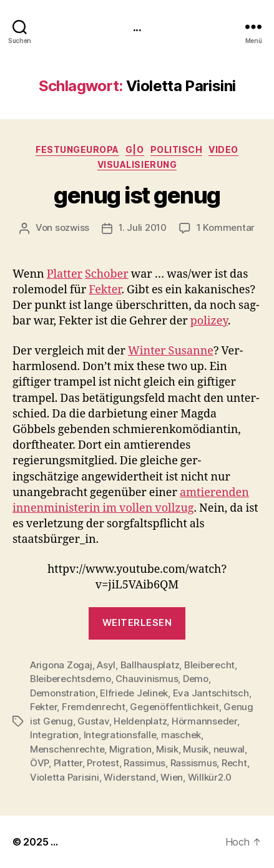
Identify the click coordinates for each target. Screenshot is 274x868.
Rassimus (144, 763)
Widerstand (130, 777)
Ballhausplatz (150, 665)
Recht (234, 763)
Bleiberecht (209, 665)
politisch (177, 149)
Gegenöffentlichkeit (174, 707)
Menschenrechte (67, 749)
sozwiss (72, 227)
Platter (68, 763)
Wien (172, 777)
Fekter (43, 707)
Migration (130, 749)
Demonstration (63, 693)
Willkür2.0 (210, 777)
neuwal (229, 749)
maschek (181, 735)
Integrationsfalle (120, 735)
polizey (209, 321)
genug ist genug (137, 195)
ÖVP (39, 763)
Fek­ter (105, 290)
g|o (135, 149)
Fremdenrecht (94, 707)
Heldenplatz (140, 721)
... (137, 27)
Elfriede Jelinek (134, 693)
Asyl (106, 665)
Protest (103, 763)
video (223, 149)
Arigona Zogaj (61, 665)
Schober (107, 274)
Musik (196, 749)
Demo (196, 679)
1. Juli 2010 (143, 227)
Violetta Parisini (65, 777)
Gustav (93, 721)
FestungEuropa (77, 149)
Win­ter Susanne (171, 351)
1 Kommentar (226, 227)
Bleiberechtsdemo (71, 679)
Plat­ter (65, 274)
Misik (167, 749)
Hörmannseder (204, 721)
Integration (54, 735)
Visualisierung (137, 164)
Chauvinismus (147, 679)
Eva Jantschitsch (211, 693)
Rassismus (194, 763)
